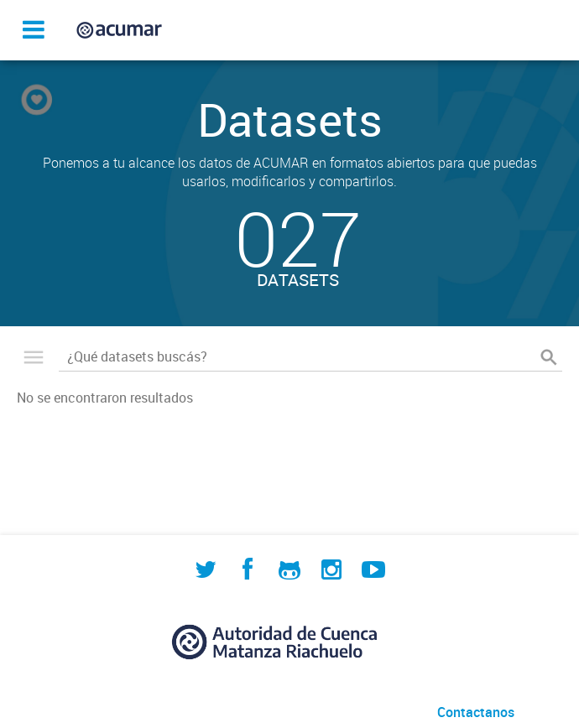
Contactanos (476, 712)
